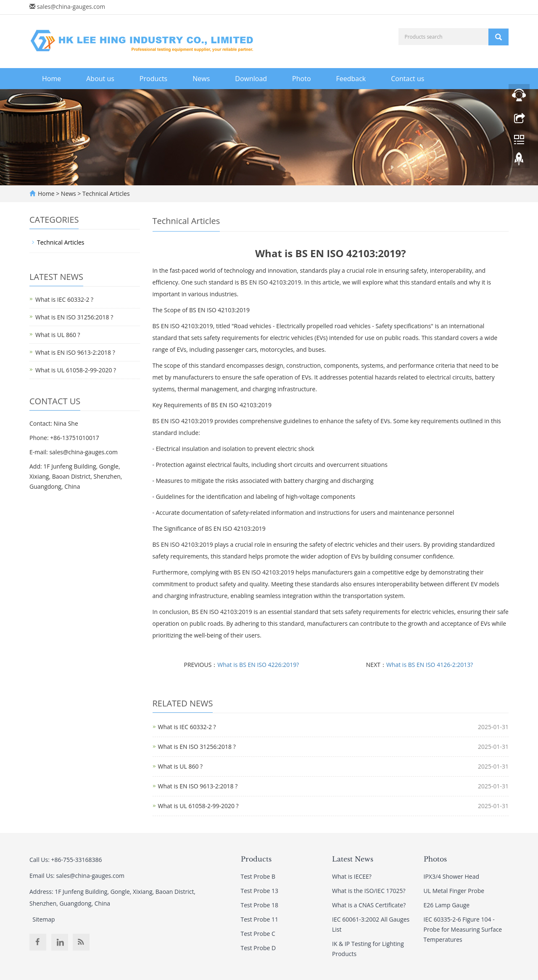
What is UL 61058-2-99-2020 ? (198, 806)
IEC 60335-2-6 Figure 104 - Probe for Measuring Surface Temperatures (463, 929)
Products (153, 79)
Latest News (353, 859)
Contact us (407, 79)
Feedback (351, 79)
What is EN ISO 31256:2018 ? (197, 747)
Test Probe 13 (260, 891)
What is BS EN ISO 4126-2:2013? (430, 665)
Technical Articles (105, 194)
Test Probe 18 (260, 905)
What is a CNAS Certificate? (369, 905)
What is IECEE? (352, 876)
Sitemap (44, 919)
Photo (301, 79)
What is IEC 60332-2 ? (187, 727)
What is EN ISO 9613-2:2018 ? (198, 786)
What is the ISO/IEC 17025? (369, 891)
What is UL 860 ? (181, 766)
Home (51, 79)
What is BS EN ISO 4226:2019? (258, 665)
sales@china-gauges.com (71, 7)
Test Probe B (258, 876)
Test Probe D (258, 948)
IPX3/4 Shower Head (451, 876)
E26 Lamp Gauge (447, 905)
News (201, 79)
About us (100, 79)
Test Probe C (258, 934)
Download (251, 79)
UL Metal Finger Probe (454, 891)
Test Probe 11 (260, 919)
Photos (435, 859)
